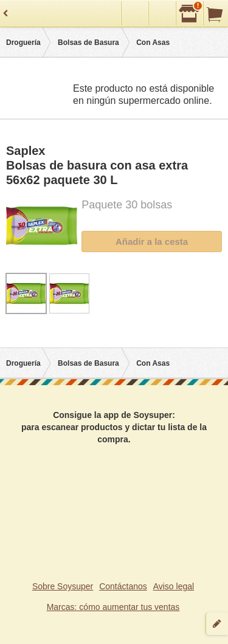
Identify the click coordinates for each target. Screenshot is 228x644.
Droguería (23, 43)
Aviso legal (174, 586)
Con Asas (153, 43)
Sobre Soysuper (63, 586)
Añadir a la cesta (152, 241)
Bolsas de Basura (88, 43)
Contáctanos (123, 586)
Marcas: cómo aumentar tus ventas (113, 607)
